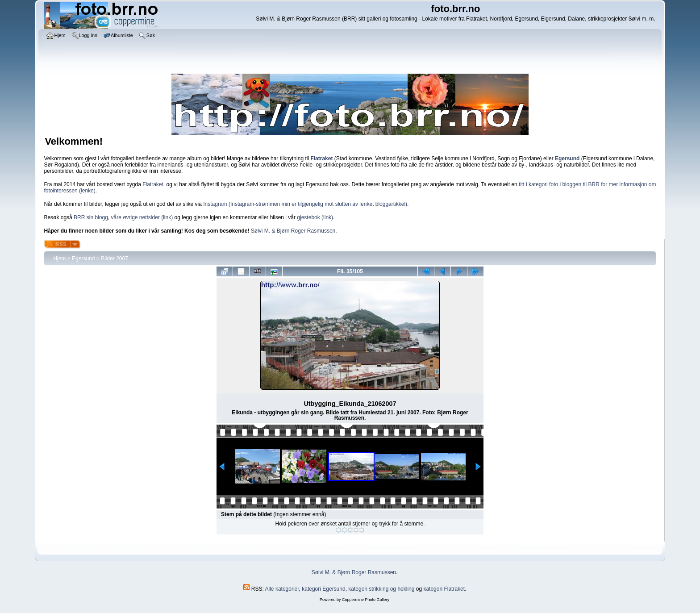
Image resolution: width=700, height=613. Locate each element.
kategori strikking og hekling (381, 589)
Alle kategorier (282, 589)
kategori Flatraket (444, 589)
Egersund (83, 259)
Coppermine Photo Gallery (366, 600)
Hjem (59, 259)
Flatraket (153, 184)
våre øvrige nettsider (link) (142, 217)
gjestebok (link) (315, 217)
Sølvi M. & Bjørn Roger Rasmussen (293, 231)
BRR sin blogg (91, 217)
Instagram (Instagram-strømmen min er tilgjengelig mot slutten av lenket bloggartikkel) (305, 204)
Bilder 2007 (115, 259)
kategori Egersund (323, 589)
